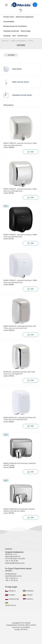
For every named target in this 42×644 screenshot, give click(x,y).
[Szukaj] (35, 5)
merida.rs (28, 599)
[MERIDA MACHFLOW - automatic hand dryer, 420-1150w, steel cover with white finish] (21, 406)
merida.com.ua (10, 604)
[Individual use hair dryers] (21, 95)
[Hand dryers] (21, 69)
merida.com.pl (12, 599)
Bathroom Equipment (25, 17)
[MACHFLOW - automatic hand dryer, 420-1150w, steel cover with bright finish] (21, 360)
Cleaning (7, 36)
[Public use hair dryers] (21, 82)
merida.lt (28, 595)
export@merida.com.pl (13, 576)
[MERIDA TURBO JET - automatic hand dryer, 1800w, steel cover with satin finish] (21, 131)
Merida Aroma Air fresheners (15, 26)
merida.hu (28, 591)
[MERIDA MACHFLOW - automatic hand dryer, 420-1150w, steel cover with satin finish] (21, 314)
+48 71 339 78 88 (11, 561)
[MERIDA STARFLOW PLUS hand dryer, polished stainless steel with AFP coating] (21, 497)
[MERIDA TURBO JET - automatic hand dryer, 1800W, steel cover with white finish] (21, 268)
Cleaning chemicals (11, 31)
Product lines (9, 17)
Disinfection (23, 36)
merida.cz (10, 591)
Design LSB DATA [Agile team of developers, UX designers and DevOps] (21, 629)
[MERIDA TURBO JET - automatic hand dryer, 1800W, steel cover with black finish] (21, 223)
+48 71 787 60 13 (11, 578)
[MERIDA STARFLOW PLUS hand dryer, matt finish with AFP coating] (21, 451)
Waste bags (26, 31)
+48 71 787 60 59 (11, 580)
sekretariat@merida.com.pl (15, 563)
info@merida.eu (11, 574)
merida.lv (10, 595)
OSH (14, 36)
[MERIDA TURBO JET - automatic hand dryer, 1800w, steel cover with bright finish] (21, 177)
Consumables (9, 21)
